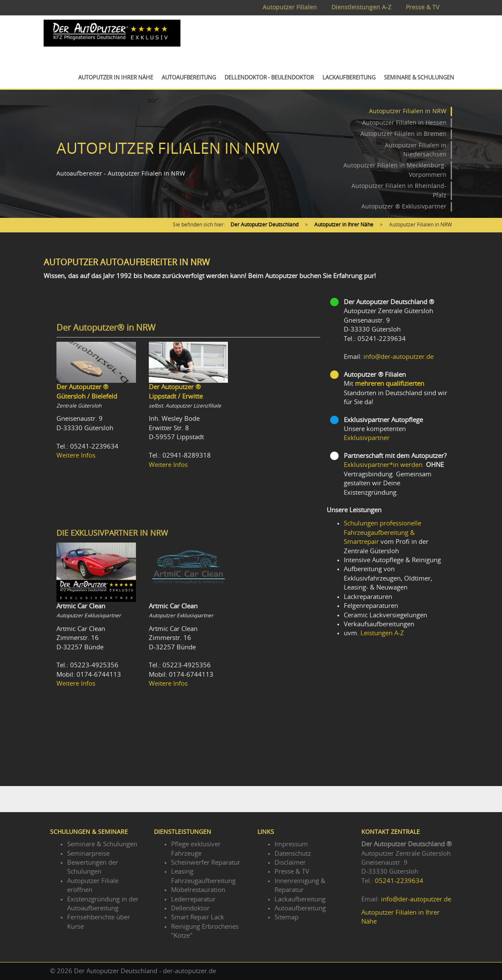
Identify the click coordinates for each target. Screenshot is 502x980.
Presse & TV (422, 8)
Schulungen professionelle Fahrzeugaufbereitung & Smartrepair (382, 533)
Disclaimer (290, 863)
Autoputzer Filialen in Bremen (403, 134)
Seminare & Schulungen (419, 78)
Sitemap (286, 917)
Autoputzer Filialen (290, 8)
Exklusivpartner (367, 438)
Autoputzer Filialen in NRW (408, 111)
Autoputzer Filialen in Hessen (404, 123)
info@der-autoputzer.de (399, 357)
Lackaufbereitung (349, 78)
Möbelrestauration (198, 890)
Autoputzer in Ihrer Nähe (116, 78)
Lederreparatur (193, 899)
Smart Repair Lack (198, 917)
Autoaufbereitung (189, 78)
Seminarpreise (88, 854)
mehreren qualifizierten (390, 384)
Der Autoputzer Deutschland (264, 225)
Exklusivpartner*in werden (383, 465)
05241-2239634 (399, 881)
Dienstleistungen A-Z (361, 8)
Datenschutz (293, 854)
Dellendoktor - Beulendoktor (269, 78)
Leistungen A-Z (382, 633)
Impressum (291, 844)
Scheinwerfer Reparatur (206, 863)
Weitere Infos (76, 456)
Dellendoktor (190, 908)
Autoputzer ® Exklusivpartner (404, 207)
